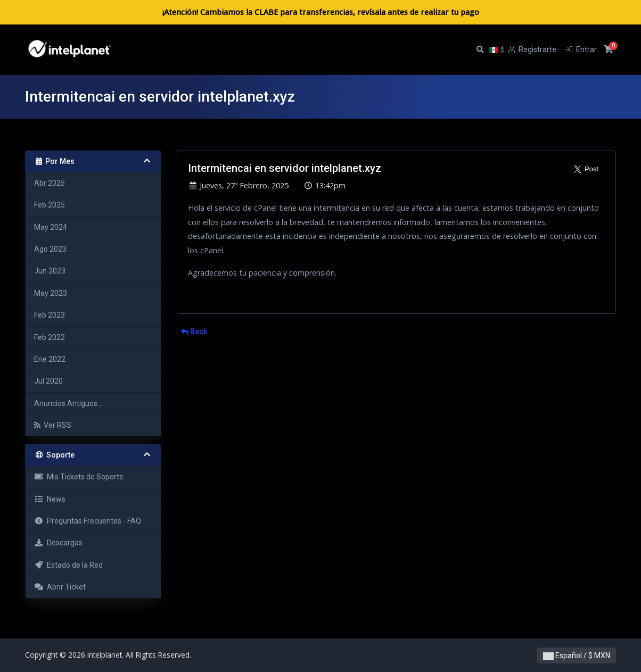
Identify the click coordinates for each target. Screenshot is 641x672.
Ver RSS (53, 425)
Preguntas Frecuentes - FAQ (88, 521)
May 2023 (51, 293)
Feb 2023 (50, 315)
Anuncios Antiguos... (68, 403)
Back (194, 331)
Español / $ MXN (577, 656)
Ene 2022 (50, 359)
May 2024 (51, 227)
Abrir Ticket (60, 587)
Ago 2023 (50, 249)
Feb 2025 (50, 205)
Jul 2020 (48, 381)
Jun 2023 (50, 271)
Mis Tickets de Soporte (79, 477)
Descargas (58, 543)
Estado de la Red (68, 565)
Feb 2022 (50, 337)
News (50, 499)
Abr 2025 (50, 183)
